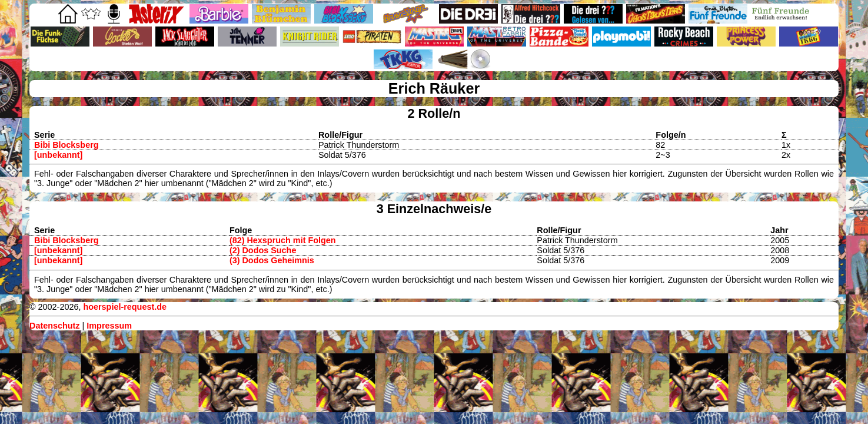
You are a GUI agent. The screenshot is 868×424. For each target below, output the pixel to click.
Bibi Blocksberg (66, 145)
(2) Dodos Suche (263, 250)
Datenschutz (55, 326)
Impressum (109, 326)
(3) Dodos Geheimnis (272, 260)
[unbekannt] (58, 155)
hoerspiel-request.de (125, 307)
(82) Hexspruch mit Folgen (283, 240)
